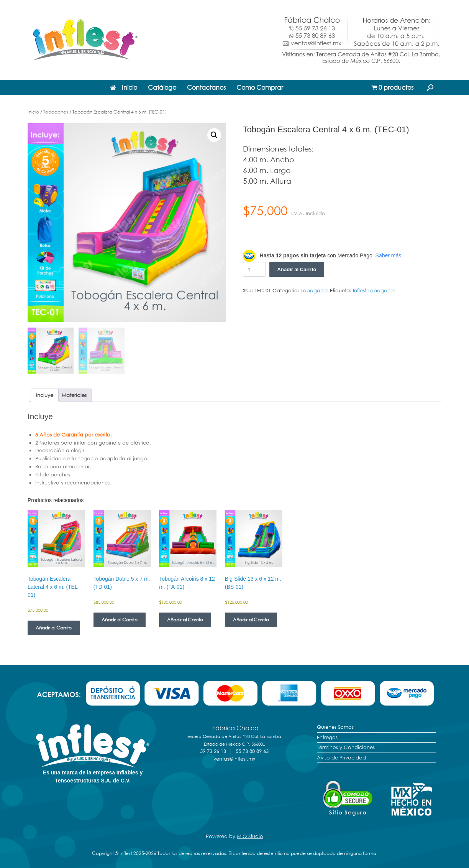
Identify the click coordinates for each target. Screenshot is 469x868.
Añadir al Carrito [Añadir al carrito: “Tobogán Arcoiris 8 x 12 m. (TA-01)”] (185, 620)
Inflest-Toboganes (374, 290)
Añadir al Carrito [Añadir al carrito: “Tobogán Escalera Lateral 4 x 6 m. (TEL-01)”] (54, 628)
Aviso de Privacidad (341, 758)
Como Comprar (260, 87)
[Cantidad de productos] (254, 269)
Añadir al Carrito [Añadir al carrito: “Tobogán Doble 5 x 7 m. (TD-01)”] (120, 620)
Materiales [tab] (74, 395)
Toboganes (56, 112)
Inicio (124, 87)
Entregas (327, 737)
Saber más (389, 255)
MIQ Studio (250, 836)
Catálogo (162, 87)
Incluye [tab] (45, 395)
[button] (430, 87)
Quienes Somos (335, 727)
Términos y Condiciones (346, 747)
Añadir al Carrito (297, 269)
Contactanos (206, 87)
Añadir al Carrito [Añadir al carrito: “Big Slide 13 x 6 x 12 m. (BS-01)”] (251, 620)
